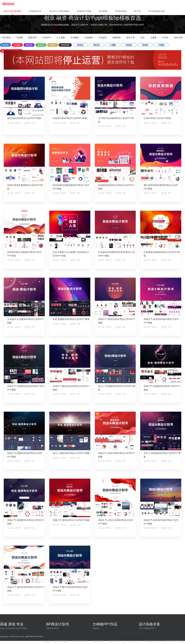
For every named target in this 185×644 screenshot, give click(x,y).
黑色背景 (65, 45)
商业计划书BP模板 (12, 11)
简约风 (96, 45)
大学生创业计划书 (151, 641)
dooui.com (20, 637)
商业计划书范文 (97, 641)
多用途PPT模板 (84, 11)
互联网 (19, 38)
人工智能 (61, 38)
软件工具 (131, 38)
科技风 (129, 45)
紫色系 (29, 45)
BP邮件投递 (121, 11)
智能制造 (117, 38)
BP (124, 641)
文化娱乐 (103, 38)
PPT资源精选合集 (156, 11)
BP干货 (137, 11)
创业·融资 (47, 641)
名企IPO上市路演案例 (59, 11)
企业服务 (89, 38)
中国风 (161, 45)
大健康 (153, 38)
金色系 (53, 45)
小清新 (113, 45)
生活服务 (75, 38)
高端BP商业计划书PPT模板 (173, 641)
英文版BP (103, 11)
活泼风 (145, 45)
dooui (8, 4)
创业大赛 (178, 38)
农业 (142, 38)
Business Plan (135, 641)
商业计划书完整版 (61, 641)
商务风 (80, 45)
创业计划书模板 (113, 641)
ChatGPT (47, 38)
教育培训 (32, 38)
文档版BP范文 (35, 11)
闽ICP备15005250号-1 (35, 637)
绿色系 (41, 45)
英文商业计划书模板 (80, 641)
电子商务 (7, 38)
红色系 (17, 45)
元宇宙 (165, 38)
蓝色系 (6, 45)
